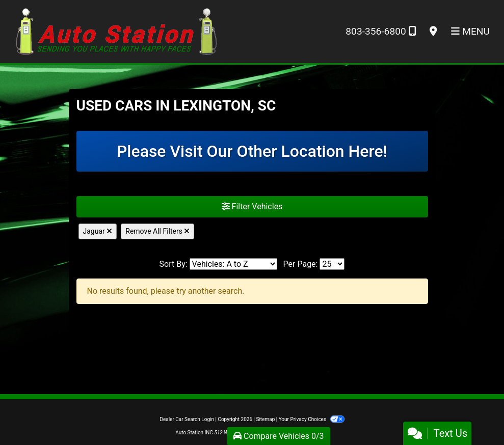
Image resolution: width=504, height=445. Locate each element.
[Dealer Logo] (116, 31)
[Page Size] (332, 264)
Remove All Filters (157, 231)
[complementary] (473, 414)
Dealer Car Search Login (187, 419)
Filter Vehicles (252, 206)
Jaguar (98, 231)
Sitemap (265, 419)
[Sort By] (233, 264)
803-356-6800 (380, 31)
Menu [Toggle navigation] (470, 31)
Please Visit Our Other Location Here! (252, 151)
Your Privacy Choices (312, 419)
